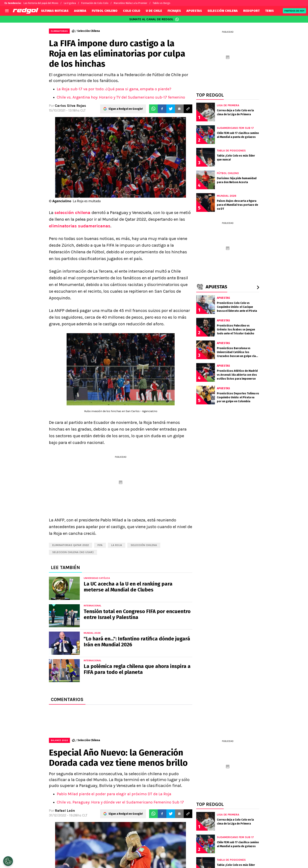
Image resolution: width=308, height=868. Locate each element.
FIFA (100, 545)
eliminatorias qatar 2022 (71, 545)
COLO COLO (132, 11)
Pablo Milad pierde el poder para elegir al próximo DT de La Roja (114, 794)
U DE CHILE (154, 11)
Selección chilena (144, 545)
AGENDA (80, 11)
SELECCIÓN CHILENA (223, 11)
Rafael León (65, 811)
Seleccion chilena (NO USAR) (73, 552)
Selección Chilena (88, 31)
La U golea (70, 3)
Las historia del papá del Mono (41, 3)
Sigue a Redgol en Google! (126, 109)
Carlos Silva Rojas (70, 106)
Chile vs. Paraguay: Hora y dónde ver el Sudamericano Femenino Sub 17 (120, 802)
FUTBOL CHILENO (105, 11)
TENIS (269, 11)
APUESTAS (194, 11)
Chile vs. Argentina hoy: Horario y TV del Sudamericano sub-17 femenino (121, 97)
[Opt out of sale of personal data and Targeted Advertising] (8, 861)
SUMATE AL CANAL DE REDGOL (154, 19)
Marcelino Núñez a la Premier (131, 3)
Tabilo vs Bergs (161, 3)
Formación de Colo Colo (95, 3)
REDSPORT (251, 11)
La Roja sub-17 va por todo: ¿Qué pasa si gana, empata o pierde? (114, 89)
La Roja (117, 545)
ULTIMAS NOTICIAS (55, 11)
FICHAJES (174, 11)
